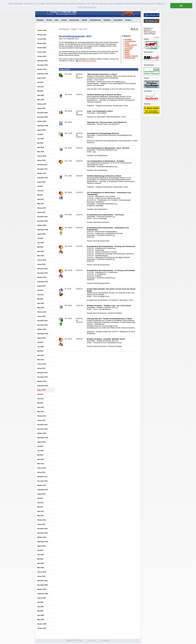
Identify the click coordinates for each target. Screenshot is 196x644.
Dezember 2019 (42, 61)
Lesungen (129, 49)
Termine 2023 (42, 43)
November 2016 (42, 221)
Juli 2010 (40, 550)
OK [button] (181, 6)
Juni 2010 (40, 555)
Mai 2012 (40, 455)
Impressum (92, 640)
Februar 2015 (42, 312)
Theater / (131, 56)
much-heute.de (64, 29)
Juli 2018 (40, 134)
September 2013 (43, 386)
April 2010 (41, 563)
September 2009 (43, 594)
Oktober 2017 (42, 173)
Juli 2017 (40, 186)
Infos (57, 20)
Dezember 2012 (42, 425)
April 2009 (41, 615)
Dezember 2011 (42, 477)
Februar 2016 (42, 260)
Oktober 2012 (42, 433)
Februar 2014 (42, 364)
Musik (127, 52)
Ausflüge (128, 39)
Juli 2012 (40, 446)
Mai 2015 (40, 299)
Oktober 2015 (42, 277)
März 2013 (41, 412)
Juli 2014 (40, 342)
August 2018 (41, 130)
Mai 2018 (40, 143)
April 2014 (41, 355)
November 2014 (42, 325)
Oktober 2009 (42, 589)
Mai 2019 (40, 91)
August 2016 (41, 234)
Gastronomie (74, 20)
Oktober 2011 (42, 485)
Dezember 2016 (42, 217)
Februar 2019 (42, 104)
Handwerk (107, 20)
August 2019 (41, 78)
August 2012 (41, 442)
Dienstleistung (95, 20)
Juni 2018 (40, 139)
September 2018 (43, 126)
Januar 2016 (41, 264)
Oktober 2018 (42, 121)
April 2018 (41, 147)
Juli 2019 (40, 82)
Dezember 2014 (42, 321)
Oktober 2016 (42, 225)
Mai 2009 (40, 611)
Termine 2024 (42, 39)
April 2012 (41, 459)
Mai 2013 (40, 403)
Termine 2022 (42, 48)
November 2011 (42, 481)
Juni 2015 (40, 295)
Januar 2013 (41, 420)
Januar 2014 (41, 368)
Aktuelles (40, 20)
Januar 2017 (41, 212)
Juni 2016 (40, 243)
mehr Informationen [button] (87, 7)
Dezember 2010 (42, 529)
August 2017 (41, 182)
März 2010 (41, 568)
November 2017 (42, 169)
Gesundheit (118, 20)
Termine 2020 (42, 56)
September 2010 (43, 542)
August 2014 (41, 338)
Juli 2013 (40, 394)
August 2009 (41, 598)
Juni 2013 (40, 399)
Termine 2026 (42, 30)
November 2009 (42, 585)
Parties (127, 54)
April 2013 (41, 407)
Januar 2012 (41, 472)
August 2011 (41, 494)
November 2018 (42, 117)
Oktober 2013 (42, 381)
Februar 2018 (42, 156)
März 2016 (41, 256)
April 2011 (41, 511)
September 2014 (43, 334)
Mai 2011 (40, 507)
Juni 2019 (40, 87)
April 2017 (41, 199)
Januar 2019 (41, 108)
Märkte (127, 50)
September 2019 (43, 74)
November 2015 (42, 273)
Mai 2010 (40, 559)
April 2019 (41, 95)
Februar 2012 (42, 468)
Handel (85, 20)
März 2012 (41, 464)
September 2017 (43, 178)
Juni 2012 (40, 451)
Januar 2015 (41, 316)
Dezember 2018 (42, 113)
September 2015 (43, 282)
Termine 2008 (42, 624)
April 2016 (41, 251)
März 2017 (41, 204)
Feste (127, 43)
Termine (128, 20)
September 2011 (43, 490)
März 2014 (41, 360)
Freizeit (64, 20)
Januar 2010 (41, 576)
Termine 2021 (42, 52)
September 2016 (43, 230)
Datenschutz (106, 640)
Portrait (49, 20)
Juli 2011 (40, 498)
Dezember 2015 (42, 269)
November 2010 (42, 533)
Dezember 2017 (42, 165)
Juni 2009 (40, 607)
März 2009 (41, 620)
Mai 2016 (40, 247)
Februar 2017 (42, 208)
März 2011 (41, 516)
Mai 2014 (40, 351)
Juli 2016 (40, 238)
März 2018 (41, 152)
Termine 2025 (42, 35)
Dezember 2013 (42, 373)
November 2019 (42, 65)
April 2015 (41, 303)
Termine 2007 (42, 628)
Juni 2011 (40, 503)
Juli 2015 (40, 290)
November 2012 (42, 429)
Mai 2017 (40, 195)
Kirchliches (129, 47)
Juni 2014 (40, 347)
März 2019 (41, 100)
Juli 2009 (40, 602)
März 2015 (41, 308)
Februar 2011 (42, 520)
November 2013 (42, 377)
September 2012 (43, 438)
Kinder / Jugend (131, 45)
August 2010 (41, 546)
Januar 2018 (41, 160)
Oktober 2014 (42, 329)
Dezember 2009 (42, 581)
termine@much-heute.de (88, 61)
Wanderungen (130, 58)
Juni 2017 (40, 191)
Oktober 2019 (42, 69)
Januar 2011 (41, 524)
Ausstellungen (130, 41)
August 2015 (41, 286)
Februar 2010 (42, 572)
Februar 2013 (42, 416)
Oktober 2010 (42, 537)
